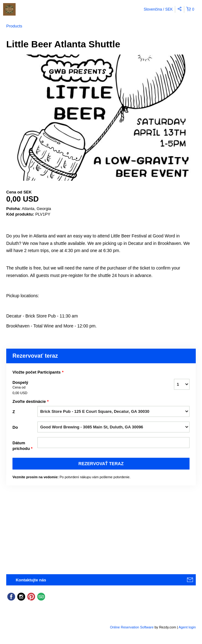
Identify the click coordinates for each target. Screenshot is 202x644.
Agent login (187, 627)
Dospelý (25, 388)
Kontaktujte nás (31, 580)
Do (15, 427)
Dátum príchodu (22, 446)
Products (14, 26)
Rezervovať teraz (101, 464)
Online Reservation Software (132, 627)
